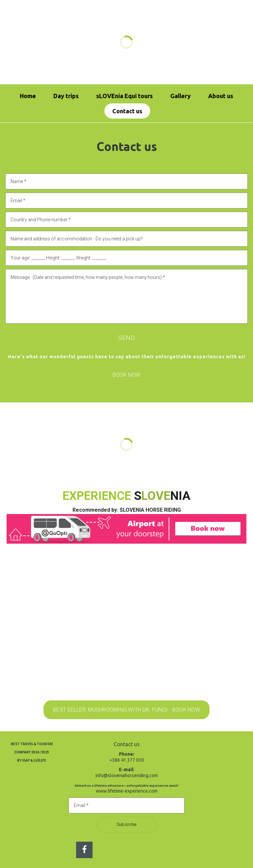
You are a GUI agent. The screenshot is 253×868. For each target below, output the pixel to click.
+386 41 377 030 (127, 760)
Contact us (127, 111)
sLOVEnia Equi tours (125, 96)
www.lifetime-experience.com (127, 791)
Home (28, 96)
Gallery (181, 96)
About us (221, 96)
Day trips (66, 96)
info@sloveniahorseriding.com (127, 775)
